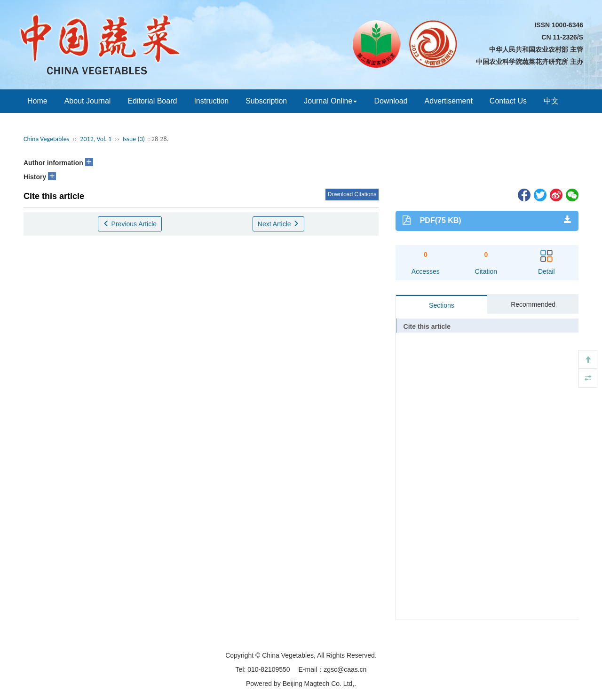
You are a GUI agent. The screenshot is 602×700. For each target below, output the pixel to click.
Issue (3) (134, 139)
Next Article (279, 224)
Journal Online (330, 101)
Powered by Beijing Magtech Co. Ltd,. (301, 684)
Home (37, 101)
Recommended (533, 304)
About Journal (88, 101)
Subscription (266, 101)
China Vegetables (46, 139)
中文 (551, 101)
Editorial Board (152, 101)
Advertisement (449, 101)
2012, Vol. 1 (96, 139)
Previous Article (130, 224)
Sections (442, 305)
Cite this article (427, 326)
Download (391, 101)
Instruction (211, 101)
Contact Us (508, 101)
